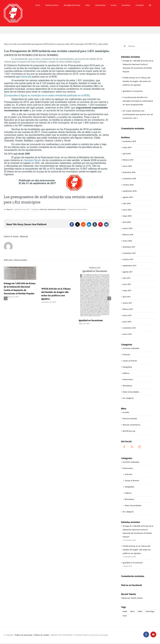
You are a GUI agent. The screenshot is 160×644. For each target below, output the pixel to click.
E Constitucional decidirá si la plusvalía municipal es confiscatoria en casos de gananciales (138, 101)
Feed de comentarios (131, 425)
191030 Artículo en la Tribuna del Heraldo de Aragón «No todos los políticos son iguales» (137, 81)
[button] (150, 5)
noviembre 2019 (129, 141)
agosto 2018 (128, 197)
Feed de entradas (130, 419)
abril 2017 (127, 297)
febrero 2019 (128, 160)
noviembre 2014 (129, 328)
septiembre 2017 (129, 266)
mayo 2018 (127, 216)
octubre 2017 (128, 259)
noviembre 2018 (129, 179)
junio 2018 (127, 210)
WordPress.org (129, 431)
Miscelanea (61, 209)
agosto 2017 (128, 272)
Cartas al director (130, 361)
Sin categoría (128, 398)
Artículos (44, 209)
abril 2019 (127, 154)
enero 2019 (127, 166)
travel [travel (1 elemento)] (125, 616)
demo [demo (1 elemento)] (132, 611)
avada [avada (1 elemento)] (125, 611)
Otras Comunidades (131, 392)
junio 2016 (127, 322)
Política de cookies (42, 635)
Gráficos (126, 373)
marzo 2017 (127, 303)
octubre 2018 (128, 185)
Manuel (9, 209)
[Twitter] (132, 447)
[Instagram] (139, 447)
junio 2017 (127, 284)
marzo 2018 (127, 228)
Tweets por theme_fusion (132, 598)
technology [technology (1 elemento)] (150, 611)
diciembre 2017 (129, 247)
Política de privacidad (24, 635)
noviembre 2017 (129, 253)
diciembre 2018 (129, 172)
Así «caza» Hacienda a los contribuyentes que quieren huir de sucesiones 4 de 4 (138, 114)
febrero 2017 (128, 309)
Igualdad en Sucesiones (91, 320)
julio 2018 (127, 203)
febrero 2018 (128, 235)
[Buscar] (125, 46)
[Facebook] (124, 447)
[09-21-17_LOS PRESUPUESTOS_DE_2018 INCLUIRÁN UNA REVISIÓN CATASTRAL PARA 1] (57, 117)
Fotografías (127, 367)
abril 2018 (127, 222)
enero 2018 (127, 241)
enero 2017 (127, 315)
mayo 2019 (127, 147)
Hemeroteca (52, 209)
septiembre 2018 (130, 191)
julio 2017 (127, 278)
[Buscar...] (139, 46)
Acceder (126, 412)
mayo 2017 (127, 291)
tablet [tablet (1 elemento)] (140, 611)
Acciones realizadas (131, 348)
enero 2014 (127, 334)
